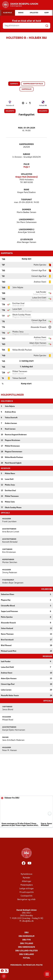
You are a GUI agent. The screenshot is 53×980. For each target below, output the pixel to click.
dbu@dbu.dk (28, 921)
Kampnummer (26, 144)
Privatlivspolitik (27, 892)
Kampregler (27, 89)
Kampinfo (14, 84)
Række (27, 154)
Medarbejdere (27, 885)
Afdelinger (27, 881)
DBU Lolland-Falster (26, 951)
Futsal (27, 958)
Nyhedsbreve (26, 874)
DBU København (26, 947)
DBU (26, 932)
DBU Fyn (26, 940)
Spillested (27, 174)
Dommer (26, 210)
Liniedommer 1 (27, 220)
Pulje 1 (27, 167)
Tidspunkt (26, 200)
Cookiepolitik (26, 896)
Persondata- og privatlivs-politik (26, 965)
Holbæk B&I (43, 106)
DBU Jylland (27, 943)
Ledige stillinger (27, 888)
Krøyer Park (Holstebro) (27, 177)
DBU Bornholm (26, 936)
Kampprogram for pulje (33, 84)
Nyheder (26, 878)
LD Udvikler (27, 240)
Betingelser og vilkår (26, 899)
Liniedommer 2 (27, 230)
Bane (26, 190)
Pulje (26, 164)
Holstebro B (10, 106)
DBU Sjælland (26, 954)
